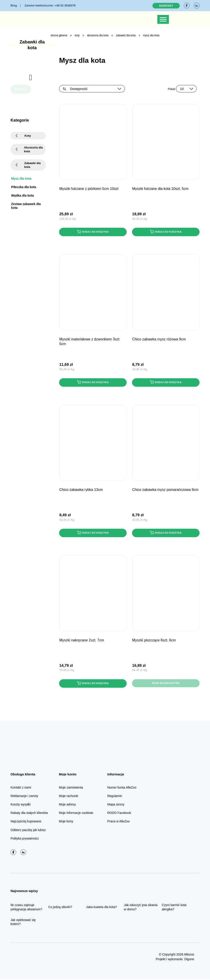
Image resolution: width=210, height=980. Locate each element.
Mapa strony (116, 805)
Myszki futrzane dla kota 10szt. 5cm (160, 189)
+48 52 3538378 (50, 5)
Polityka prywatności (25, 839)
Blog (14, 5)
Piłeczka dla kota (24, 187)
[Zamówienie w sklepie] (92, 89)
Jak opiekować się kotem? (23, 923)
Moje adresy (67, 805)
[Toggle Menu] (163, 19)
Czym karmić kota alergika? (174, 908)
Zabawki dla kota (126, 35)
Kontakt (166, 6)
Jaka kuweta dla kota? (101, 908)
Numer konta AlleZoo (122, 788)
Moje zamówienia (71, 788)
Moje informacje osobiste (76, 813)
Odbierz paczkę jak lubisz (28, 831)
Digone (189, 960)
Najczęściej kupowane (26, 822)
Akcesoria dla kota (98, 35)
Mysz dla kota (21, 179)
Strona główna (59, 35)
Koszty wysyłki (20, 805)
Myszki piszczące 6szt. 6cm (154, 641)
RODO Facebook (119, 813)
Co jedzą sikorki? (60, 908)
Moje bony (66, 822)
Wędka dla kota (22, 195)
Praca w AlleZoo (119, 822)
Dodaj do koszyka (93, 232)
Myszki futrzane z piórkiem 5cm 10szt (89, 189)
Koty (77, 35)
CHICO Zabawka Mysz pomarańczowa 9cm (165, 490)
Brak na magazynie (166, 684)
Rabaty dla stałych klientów (29, 813)
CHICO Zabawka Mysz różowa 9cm (159, 339)
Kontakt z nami (21, 788)
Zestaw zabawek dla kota (26, 206)
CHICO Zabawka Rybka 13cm (81, 490)
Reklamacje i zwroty (24, 797)
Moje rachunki (69, 797)
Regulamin (115, 797)
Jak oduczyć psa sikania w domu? (141, 908)
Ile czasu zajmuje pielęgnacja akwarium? (26, 908)
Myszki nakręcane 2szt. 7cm (82, 641)
